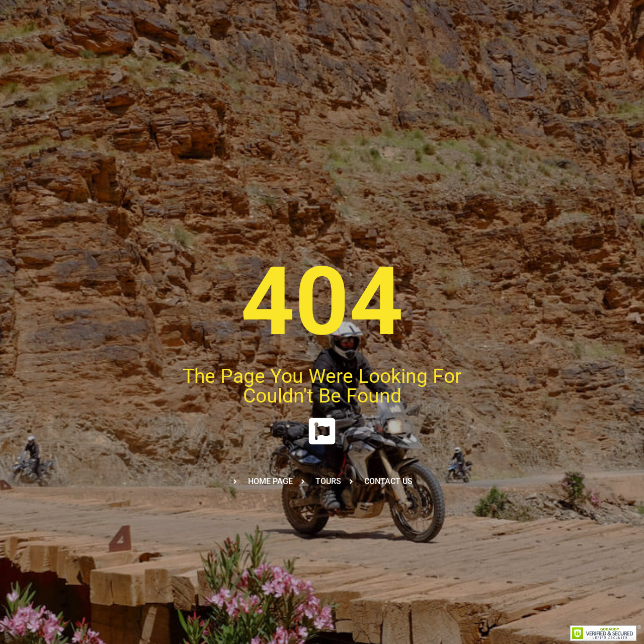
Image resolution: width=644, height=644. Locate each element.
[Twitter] (593, 10)
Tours (155, 52)
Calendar (365, 52)
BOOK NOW (600, 52)
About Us (312, 52)
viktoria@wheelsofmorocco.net (66, 9)
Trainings (203, 52)
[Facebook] (577, 10)
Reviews (486, 52)
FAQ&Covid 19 (427, 52)
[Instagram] (609, 10)
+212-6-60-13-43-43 (156, 9)
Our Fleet (258, 52)
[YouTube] (625, 10)
